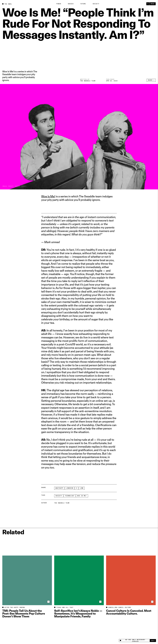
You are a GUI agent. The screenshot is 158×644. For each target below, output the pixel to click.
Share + (151, 80)
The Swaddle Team (88, 81)
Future (83, 4)
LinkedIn (70, 488)
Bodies (71, 4)
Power (59, 4)
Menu (153, 4)
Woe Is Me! (48, 196)
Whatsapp (59, 488)
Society (96, 4)
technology (70, 496)
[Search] (148, 4)
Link (82, 488)
